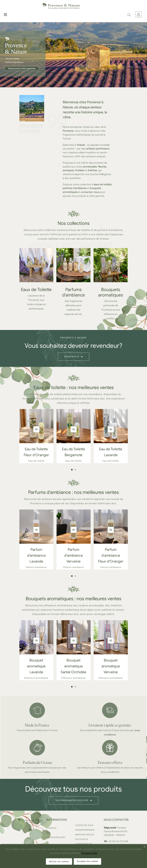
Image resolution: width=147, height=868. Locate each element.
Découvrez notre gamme (22, 68)
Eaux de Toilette (36, 290)
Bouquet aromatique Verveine (111, 666)
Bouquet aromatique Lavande (36, 666)
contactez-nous (90, 192)
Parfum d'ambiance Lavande (36, 555)
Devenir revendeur (85, 830)
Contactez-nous (84, 825)
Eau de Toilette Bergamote (73, 452)
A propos (51, 828)
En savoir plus (89, 853)
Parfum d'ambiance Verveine (74, 555)
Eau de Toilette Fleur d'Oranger (36, 452)
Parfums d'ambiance (73, 292)
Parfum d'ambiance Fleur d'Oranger (111, 555)
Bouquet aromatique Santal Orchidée (73, 666)
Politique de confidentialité (83, 842)
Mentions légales (85, 835)
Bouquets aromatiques (111, 292)
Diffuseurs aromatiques (36, 678)
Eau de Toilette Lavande (111, 452)
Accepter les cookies (87, 861)
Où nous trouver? (56, 837)
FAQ (48, 833)
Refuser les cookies (59, 861)
